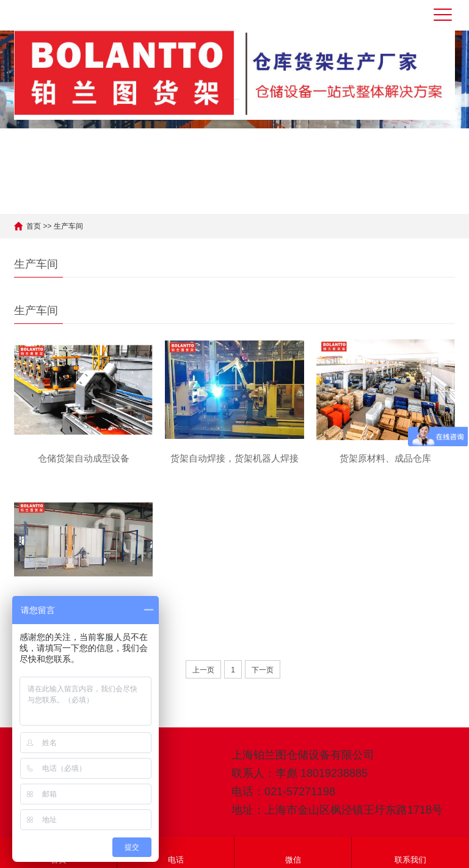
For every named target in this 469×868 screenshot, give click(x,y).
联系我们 (410, 852)
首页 (34, 226)
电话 (176, 852)
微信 (293, 852)
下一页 (263, 670)
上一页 (203, 670)
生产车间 (68, 226)
